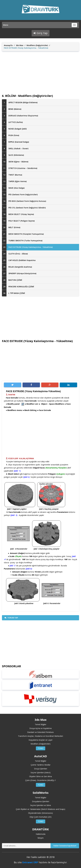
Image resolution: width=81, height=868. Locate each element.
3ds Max (20, 45)
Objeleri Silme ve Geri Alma (40, 776)
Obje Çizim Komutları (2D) (40, 817)
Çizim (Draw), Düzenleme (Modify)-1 (41, 780)
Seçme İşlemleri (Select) (41, 773)
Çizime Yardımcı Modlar (41, 765)
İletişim (41, 838)
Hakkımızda (41, 834)
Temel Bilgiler (41, 724)
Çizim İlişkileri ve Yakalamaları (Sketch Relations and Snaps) (40, 809)
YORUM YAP (11, 618)
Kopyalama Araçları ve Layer (41, 740)
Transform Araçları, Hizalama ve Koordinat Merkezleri (40, 736)
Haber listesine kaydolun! (65, 846)
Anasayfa (8, 45)
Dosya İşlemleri (41, 769)
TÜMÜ (41, 748)
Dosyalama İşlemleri (41, 801)
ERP (36, 862)
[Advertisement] (40, 71)
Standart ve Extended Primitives (40, 732)
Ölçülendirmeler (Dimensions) (40, 813)
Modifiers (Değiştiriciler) (37, 45)
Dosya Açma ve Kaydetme (41, 728)
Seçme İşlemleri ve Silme (41, 805)
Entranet (28, 862)
